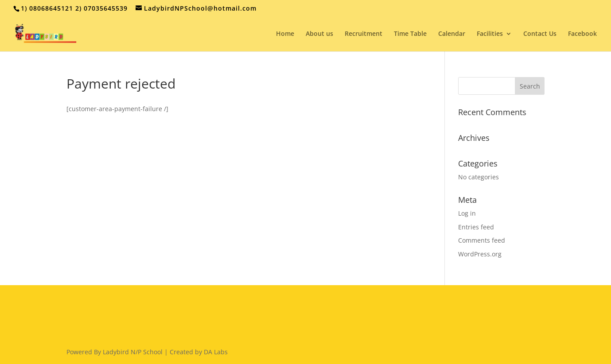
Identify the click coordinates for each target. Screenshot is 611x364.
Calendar (452, 34)
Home (285, 34)
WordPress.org (480, 254)
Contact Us (540, 34)
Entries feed (476, 227)
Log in (467, 213)
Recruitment (364, 34)
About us (319, 34)
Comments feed (482, 240)
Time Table (410, 34)
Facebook (582, 34)
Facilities (490, 34)
